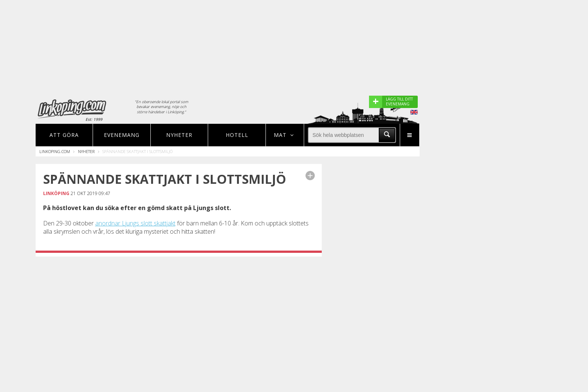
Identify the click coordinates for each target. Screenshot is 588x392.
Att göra (64, 135)
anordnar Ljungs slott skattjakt (135, 223)
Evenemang (122, 135)
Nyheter (179, 135)
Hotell (237, 135)
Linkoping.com (55, 151)
